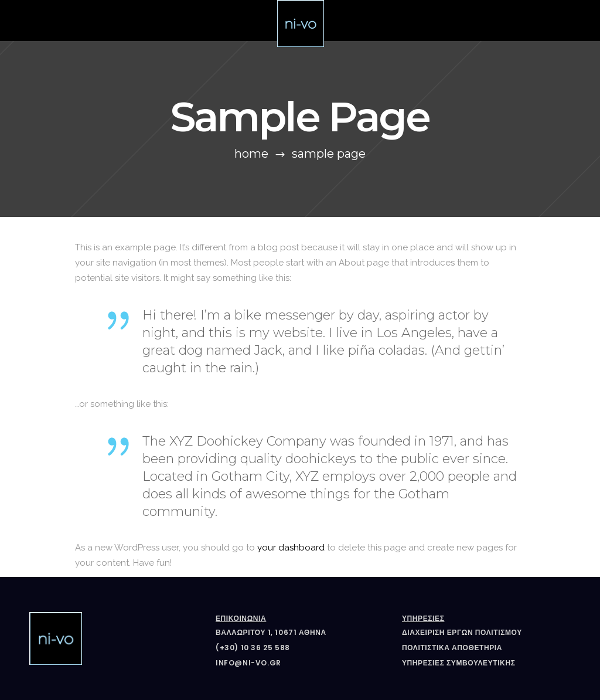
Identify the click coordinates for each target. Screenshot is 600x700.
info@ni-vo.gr (248, 663)
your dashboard (291, 548)
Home (251, 154)
